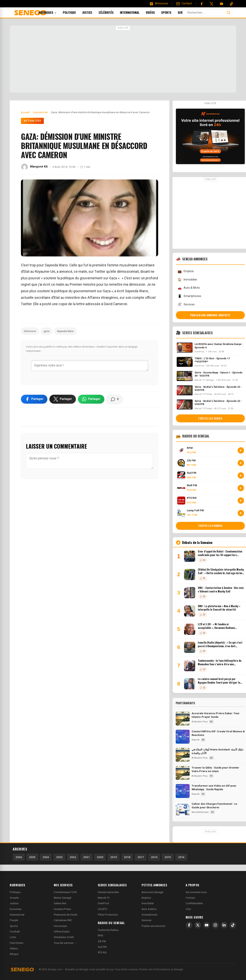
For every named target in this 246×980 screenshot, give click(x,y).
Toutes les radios (210, 526)
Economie (16, 909)
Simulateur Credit (64, 937)
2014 (181, 857)
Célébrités (111, 12)
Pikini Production (108, 915)
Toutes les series (210, 418)
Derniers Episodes (108, 892)
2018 (127, 857)
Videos (14, 948)
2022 (73, 857)
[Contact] (184, 4)
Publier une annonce (153, 926)
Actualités (32, 121)
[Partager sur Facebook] (34, 399)
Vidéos (156, 12)
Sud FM (102, 947)
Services (191, 12)
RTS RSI (102, 952)
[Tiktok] (231, 4)
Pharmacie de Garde (66, 915)
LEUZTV (102, 909)
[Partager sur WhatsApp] (91, 399)
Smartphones (189, 296)
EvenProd (103, 903)
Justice (93, 12)
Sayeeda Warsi (65, 331)
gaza (47, 331)
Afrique (14, 954)
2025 (32, 857)
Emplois (186, 271)
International (135, 12)
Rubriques (53, 12)
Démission (30, 331)
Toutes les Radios (108, 930)
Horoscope (60, 926)
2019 (114, 857)
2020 (100, 857)
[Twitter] (212, 4)
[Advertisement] (123, 59)
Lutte (13, 937)
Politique (75, 12)
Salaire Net (60, 903)
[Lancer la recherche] (228, 13)
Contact (190, 898)
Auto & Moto (189, 288)
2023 (59, 857)
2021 (86, 857)
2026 (19, 857)
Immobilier (187, 280)
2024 (46, 857)
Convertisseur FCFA (65, 892)
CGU (188, 909)
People (14, 920)
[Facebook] (202, 4)
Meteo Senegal (63, 898)
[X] (198, 925)
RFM (100, 936)
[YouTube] (221, 4)
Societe (14, 898)
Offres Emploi (62, 932)
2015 (168, 857)
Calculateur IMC (63, 920)
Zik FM (102, 941)
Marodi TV (104, 898)
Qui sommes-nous (196, 892)
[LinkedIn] (224, 925)
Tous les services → (65, 943)
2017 (141, 857)
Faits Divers (17, 943)
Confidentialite (194, 903)
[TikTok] (233, 925)
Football (15, 932)
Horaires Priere (62, 909)
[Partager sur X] (63, 399)
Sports (172, 12)
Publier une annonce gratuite (210, 315)
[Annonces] (159, 4)
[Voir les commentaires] (115, 399)
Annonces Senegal (152, 892)
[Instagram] (215, 925)
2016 (154, 857)
